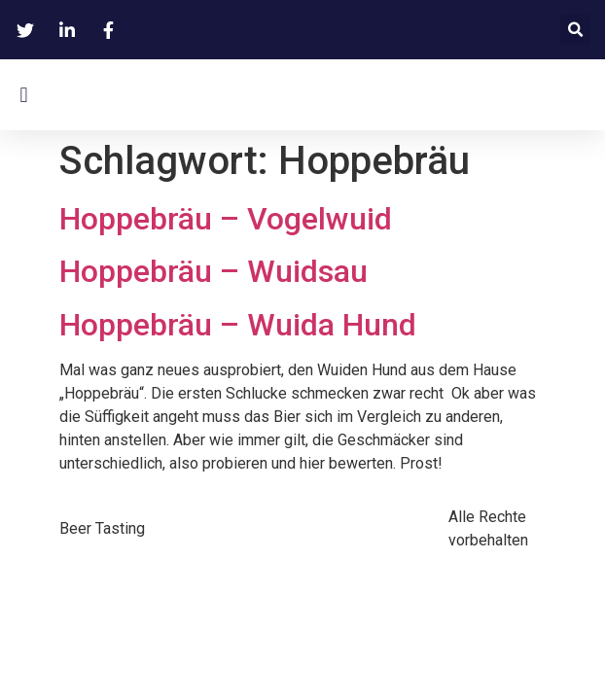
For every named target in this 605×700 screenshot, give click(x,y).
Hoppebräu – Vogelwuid (226, 219)
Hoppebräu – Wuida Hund (238, 325)
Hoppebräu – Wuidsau (214, 271)
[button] (575, 30)
